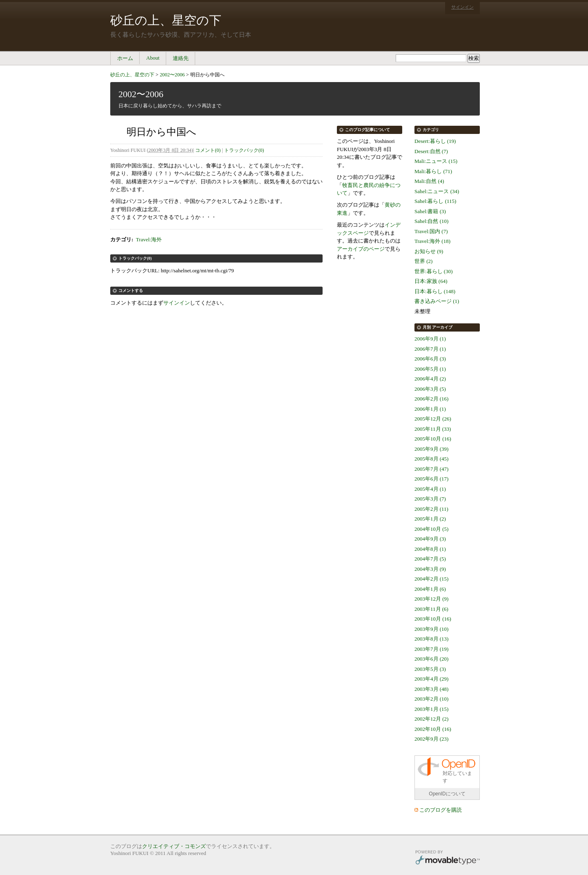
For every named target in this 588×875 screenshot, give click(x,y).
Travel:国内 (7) (431, 231)
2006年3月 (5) (430, 389)
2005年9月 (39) (431, 449)
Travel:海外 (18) (432, 241)
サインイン (462, 7)
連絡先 (181, 58)
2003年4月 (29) (431, 679)
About (153, 58)
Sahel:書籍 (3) (430, 211)
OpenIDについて (447, 794)
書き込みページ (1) (437, 301)
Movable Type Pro (448, 858)
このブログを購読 (441, 810)
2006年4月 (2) (430, 379)
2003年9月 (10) (431, 629)
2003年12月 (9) (431, 599)
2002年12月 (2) (431, 719)
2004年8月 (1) (430, 549)
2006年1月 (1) (430, 409)
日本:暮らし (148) (435, 291)
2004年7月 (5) (430, 559)
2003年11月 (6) (431, 609)
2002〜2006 (172, 75)
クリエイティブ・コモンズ (174, 846)
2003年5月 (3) (430, 669)
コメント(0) (208, 150)
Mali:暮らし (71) (433, 171)
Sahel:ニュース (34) (437, 191)
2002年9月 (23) (431, 739)
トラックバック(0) (244, 150)
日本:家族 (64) (431, 281)
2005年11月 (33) (433, 429)
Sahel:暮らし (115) (435, 201)
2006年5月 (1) (430, 369)
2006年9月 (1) (430, 339)
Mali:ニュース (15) (436, 161)
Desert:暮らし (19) (435, 141)
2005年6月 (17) (431, 479)
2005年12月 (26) (433, 419)
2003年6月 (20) (431, 659)
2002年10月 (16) (433, 729)
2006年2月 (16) (431, 399)
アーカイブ (442, 327)
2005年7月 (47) (431, 469)
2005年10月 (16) (433, 439)
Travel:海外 (149, 239)
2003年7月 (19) (431, 649)
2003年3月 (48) (431, 689)
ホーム (125, 58)
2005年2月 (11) (431, 509)
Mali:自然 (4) (429, 181)
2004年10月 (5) (431, 529)
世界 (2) (423, 261)
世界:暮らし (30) (434, 271)
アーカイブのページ (361, 249)
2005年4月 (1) (430, 489)
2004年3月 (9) (430, 569)
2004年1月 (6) (430, 589)
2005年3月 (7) (430, 499)
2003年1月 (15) (431, 709)
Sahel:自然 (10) (431, 221)
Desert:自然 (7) (431, 151)
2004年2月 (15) (431, 579)
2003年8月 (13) (431, 639)
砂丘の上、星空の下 (166, 20)
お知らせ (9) (429, 251)
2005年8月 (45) (431, 459)
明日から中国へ (207, 75)
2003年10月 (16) (433, 619)
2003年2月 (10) (431, 699)
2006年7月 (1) (430, 349)
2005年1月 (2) (430, 519)
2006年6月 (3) (430, 359)
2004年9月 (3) (430, 539)
